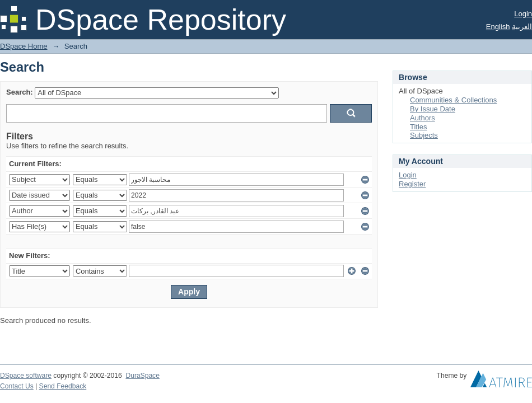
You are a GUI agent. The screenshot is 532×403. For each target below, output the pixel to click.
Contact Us (17, 386)
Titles (419, 127)
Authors (423, 118)
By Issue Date (433, 109)
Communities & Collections (453, 100)
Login (523, 14)
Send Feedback (63, 386)
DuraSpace (142, 376)
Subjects (424, 135)
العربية (522, 27)
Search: (20, 92)
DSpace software (26, 376)
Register (412, 184)
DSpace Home (24, 46)
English (498, 27)
